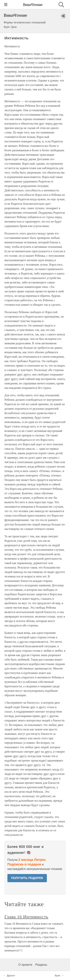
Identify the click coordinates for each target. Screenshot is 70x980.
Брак (57, 976)
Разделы (41, 965)
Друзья (11, 976)
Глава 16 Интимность (26, 917)
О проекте (25, 965)
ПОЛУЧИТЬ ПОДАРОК (27, 878)
